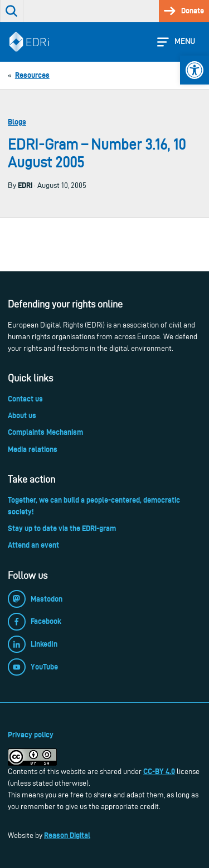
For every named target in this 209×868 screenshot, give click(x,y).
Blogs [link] (17, 122)
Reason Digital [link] (67, 835)
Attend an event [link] (33, 545)
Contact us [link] (25, 399)
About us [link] (22, 415)
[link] (195, 70)
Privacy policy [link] (31, 735)
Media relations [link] (33, 449)
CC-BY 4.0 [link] (159, 771)
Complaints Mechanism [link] (45, 432)
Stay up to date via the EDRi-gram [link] (62, 528)
